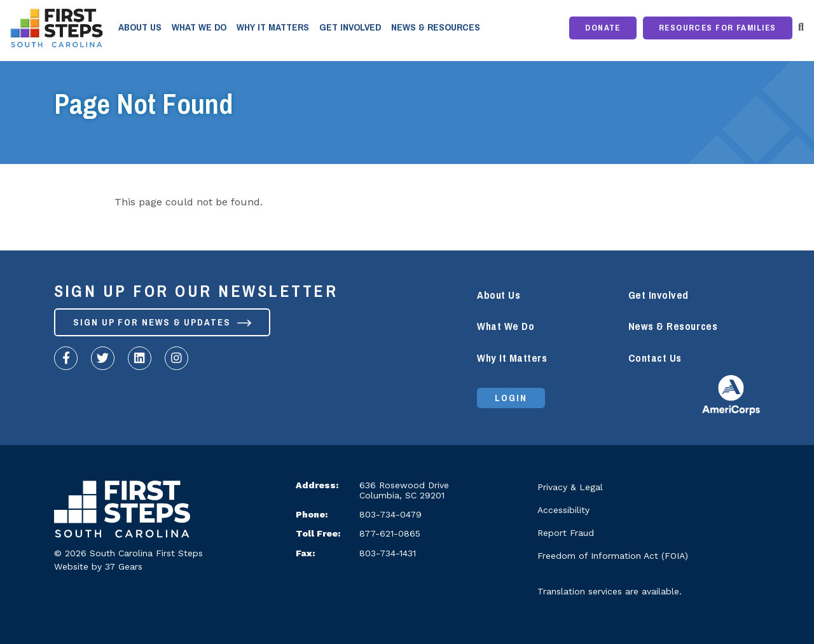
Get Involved (350, 27)
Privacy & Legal (570, 487)
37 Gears (124, 566)
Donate (603, 28)
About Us (140, 27)
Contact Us (655, 358)
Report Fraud (566, 533)
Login (511, 398)
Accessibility (563, 510)
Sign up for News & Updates (162, 322)
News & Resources (436, 27)
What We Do (199, 27)
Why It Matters (273, 27)
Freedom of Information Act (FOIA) (613, 556)
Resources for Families (718, 28)
